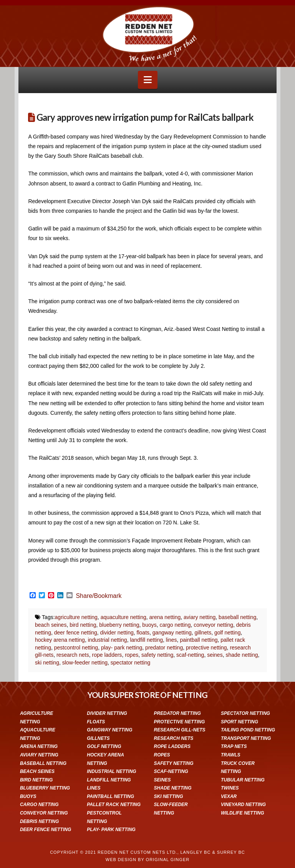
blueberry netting (119, 625)
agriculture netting (76, 617)
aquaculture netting (123, 617)
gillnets (203, 633)
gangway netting (172, 633)
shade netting (242, 655)
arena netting (165, 617)
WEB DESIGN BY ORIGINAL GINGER (147, 860)
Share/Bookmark (99, 596)
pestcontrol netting (76, 648)
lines (172, 640)
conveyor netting (213, 625)
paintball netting (199, 640)
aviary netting (200, 617)
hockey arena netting (60, 640)
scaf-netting (190, 655)
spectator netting (131, 663)
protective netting (206, 648)
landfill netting (146, 640)
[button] (148, 80)
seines (215, 655)
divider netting (117, 633)
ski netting (47, 663)
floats (143, 633)
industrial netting (108, 640)
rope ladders (107, 655)
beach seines (51, 625)
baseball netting (237, 617)
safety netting (157, 655)
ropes (132, 655)
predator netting (164, 648)
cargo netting (175, 625)
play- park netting (122, 648)
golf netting (228, 633)
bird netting (83, 625)
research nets (73, 655)
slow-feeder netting (85, 663)
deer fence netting (76, 633)
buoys (149, 625)
